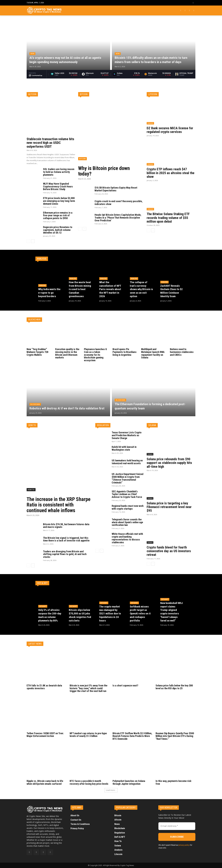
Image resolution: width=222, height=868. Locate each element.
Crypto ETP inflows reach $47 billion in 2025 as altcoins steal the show (171, 173)
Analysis (42, 286)
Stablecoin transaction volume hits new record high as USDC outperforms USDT (50, 143)
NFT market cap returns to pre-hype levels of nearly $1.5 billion (88, 735)
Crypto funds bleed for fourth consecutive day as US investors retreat (169, 551)
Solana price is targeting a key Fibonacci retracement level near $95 (169, 507)
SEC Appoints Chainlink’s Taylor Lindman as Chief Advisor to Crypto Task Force (127, 494)
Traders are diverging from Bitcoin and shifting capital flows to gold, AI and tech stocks (65, 554)
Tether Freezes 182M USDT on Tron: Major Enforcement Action (45, 735)
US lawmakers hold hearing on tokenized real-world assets (127, 462)
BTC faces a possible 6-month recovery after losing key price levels (89, 782)
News (32, 54)
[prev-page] (28, 241)
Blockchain (35, 404)
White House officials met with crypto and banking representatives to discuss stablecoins (128, 538)
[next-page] (33, 241)
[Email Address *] (177, 826)
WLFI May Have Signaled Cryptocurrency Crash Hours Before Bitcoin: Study (58, 186)
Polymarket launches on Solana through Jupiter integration (129, 782)
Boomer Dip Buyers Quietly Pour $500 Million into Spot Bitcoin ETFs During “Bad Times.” (175, 736)
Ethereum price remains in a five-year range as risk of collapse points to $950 (58, 215)
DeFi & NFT (43, 606)
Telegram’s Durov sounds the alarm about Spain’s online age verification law (128, 522)
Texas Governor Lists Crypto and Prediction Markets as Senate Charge (127, 435)
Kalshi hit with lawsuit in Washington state (125, 448)
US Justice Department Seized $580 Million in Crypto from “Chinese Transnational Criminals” (128, 478)
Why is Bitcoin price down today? (104, 171)
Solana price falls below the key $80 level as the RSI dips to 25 (175, 687)
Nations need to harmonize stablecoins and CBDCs (182, 352)
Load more (111, 790)
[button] (193, 3)
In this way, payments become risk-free (174, 782)
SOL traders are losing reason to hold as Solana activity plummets (59, 172)
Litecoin (150, 123)
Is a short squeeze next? (125, 685)
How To (31, 490)
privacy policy (184, 845)
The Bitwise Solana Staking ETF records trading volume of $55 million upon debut (168, 218)
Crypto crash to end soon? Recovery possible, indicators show (119, 203)
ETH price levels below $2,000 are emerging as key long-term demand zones (59, 201)
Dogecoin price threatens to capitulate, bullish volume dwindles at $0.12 (58, 230)
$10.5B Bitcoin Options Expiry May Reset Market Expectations (116, 189)
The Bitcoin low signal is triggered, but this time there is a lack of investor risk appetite (66, 539)
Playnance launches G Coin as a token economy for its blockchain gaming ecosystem (96, 355)
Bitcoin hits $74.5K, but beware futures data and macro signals (66, 526)
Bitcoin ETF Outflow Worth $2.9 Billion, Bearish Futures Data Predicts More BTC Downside (132, 736)
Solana (150, 454)
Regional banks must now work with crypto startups (128, 507)
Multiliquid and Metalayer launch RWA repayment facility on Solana (153, 353)
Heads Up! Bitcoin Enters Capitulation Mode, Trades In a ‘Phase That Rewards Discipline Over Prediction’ (118, 218)
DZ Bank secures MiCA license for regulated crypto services (170, 130)
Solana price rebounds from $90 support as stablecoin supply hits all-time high (169, 463)
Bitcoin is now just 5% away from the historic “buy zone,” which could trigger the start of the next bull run (89, 688)
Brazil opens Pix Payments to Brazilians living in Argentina (125, 352)
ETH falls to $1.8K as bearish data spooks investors (45, 687)
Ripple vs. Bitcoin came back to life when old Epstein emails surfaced (45, 782)
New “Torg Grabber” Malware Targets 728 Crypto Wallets (38, 352)
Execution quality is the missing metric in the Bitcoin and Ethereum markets (68, 353)
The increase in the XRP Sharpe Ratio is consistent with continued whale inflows (59, 505)
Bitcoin (82, 159)
